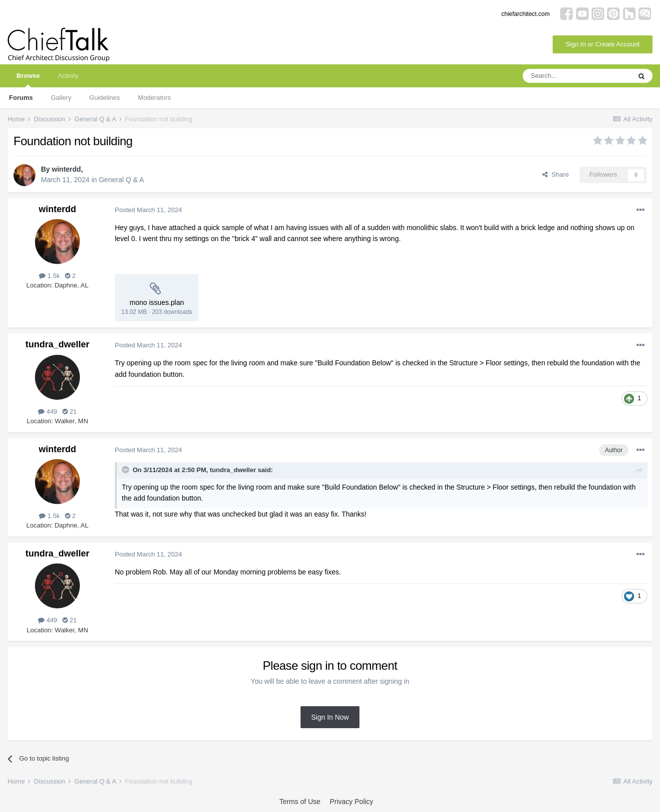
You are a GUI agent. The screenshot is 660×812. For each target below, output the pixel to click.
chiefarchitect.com (525, 14)
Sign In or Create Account (603, 44)
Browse (28, 80)
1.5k (49, 276)
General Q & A (121, 180)
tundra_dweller (57, 344)
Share (555, 174)
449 (47, 411)
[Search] (577, 76)
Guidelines (105, 98)
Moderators (154, 98)
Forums (21, 98)
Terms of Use (300, 802)
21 (70, 411)
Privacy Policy (351, 802)
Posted (148, 210)
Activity (68, 76)
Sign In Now (330, 717)
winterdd (66, 169)
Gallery (61, 98)
